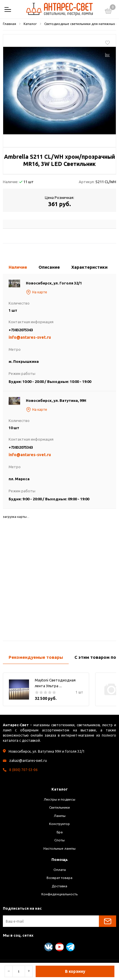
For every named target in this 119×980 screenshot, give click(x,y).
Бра (60, 832)
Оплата (60, 870)
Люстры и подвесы (59, 799)
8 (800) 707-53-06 (23, 770)
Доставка (59, 886)
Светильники (59, 807)
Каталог (60, 789)
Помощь (60, 859)
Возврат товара (59, 878)
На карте (37, 292)
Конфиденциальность (59, 894)
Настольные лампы (59, 848)
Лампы (60, 816)
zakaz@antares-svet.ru (28, 761)
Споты (59, 840)
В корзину (75, 971)
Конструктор (59, 824)
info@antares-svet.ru (30, 337)
